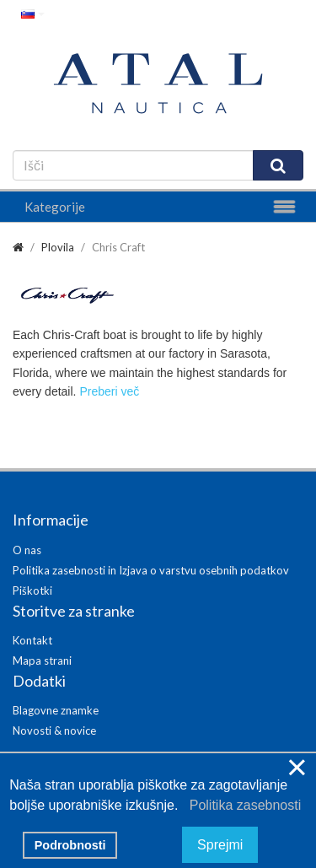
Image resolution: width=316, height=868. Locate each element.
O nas (27, 550)
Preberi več (109, 391)
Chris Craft (118, 247)
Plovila (58, 247)
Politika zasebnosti (241, 805)
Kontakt (32, 640)
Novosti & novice (54, 731)
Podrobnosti (70, 845)
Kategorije (55, 207)
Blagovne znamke (56, 710)
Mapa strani (42, 660)
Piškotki (32, 590)
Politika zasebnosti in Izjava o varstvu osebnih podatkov (151, 570)
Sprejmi (220, 845)
